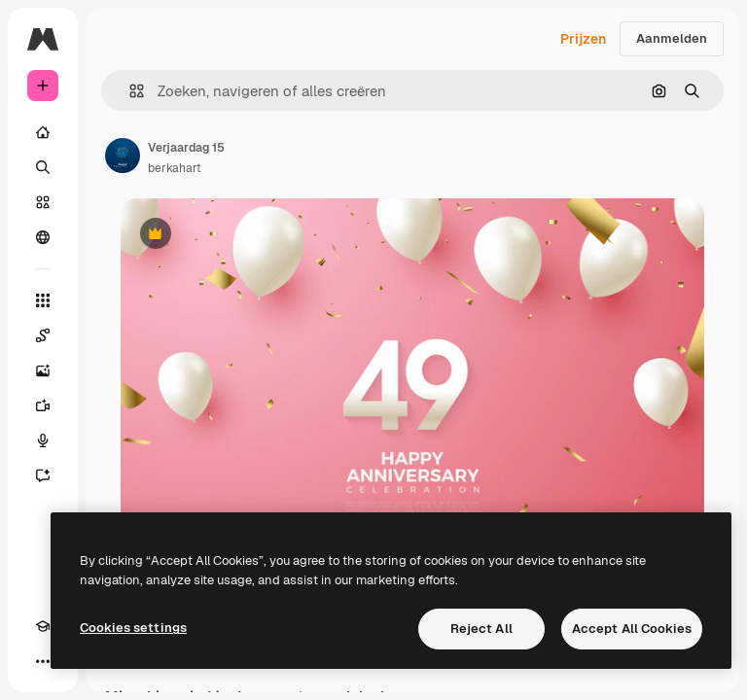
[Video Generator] (43, 405)
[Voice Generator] (43, 440)
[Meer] (43, 661)
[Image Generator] (43, 370)
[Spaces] (43, 335)
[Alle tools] (43, 300)
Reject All (481, 629)
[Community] (43, 237)
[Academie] (43, 626)
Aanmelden (672, 38)
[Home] (43, 132)
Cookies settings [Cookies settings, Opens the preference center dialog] (133, 628)
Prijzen (583, 39)
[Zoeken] (43, 167)
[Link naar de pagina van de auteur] (123, 156)
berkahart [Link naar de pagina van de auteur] (175, 168)
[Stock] (43, 202)
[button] (129, 91)
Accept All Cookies (632, 629)
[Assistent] (43, 475)
